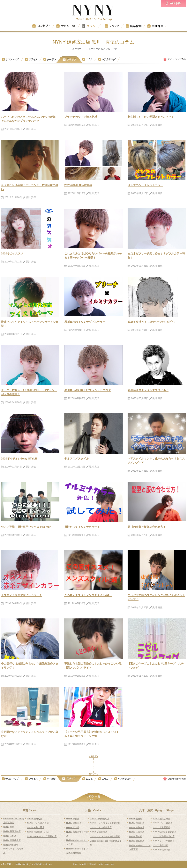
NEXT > (93, 774)
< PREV (94, 756)
